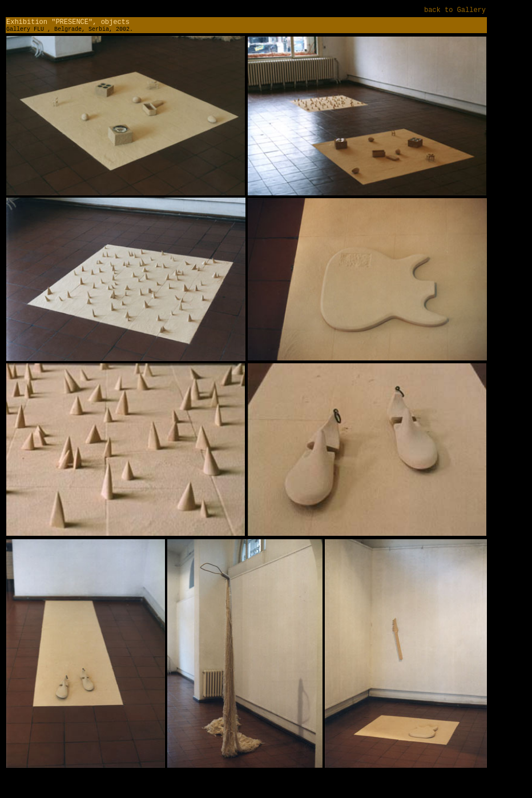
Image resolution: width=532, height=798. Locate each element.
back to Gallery (455, 10)
